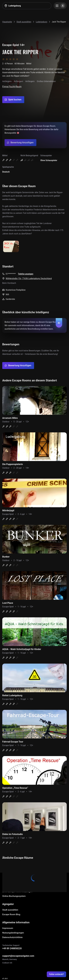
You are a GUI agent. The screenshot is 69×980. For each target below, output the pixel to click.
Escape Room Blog (11, 914)
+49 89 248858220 (12, 948)
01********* (11, 274)
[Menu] (60, 6)
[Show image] (11, 247)
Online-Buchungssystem (14, 896)
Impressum (8, 928)
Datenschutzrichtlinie (12, 937)
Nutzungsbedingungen (13, 933)
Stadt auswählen (10, 910)
